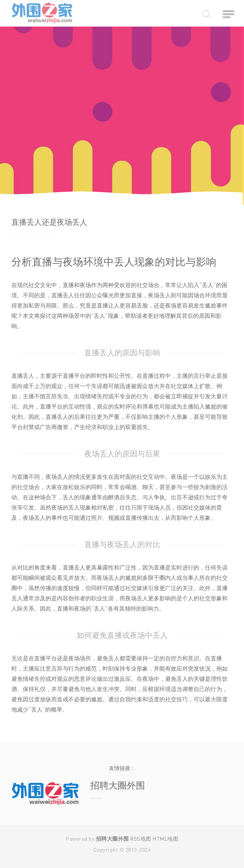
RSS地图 (141, 839)
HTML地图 (165, 839)
